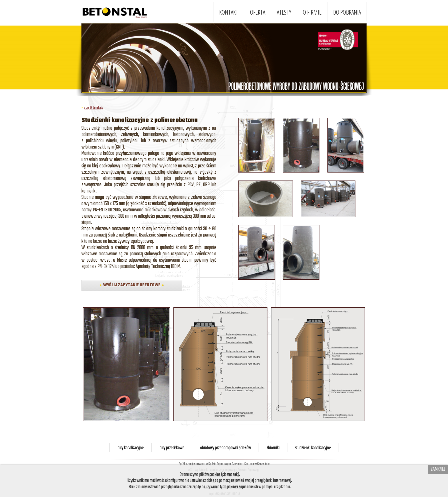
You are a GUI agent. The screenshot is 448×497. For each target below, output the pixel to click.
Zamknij (438, 469)
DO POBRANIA (347, 12)
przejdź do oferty (92, 108)
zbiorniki (273, 448)
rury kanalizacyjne (131, 448)
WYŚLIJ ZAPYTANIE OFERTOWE (132, 285)
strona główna (141, 17)
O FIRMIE (312, 12)
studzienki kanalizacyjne (313, 448)
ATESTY (284, 12)
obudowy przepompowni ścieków (225, 448)
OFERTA (258, 12)
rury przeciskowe (172, 448)
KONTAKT (229, 12)
